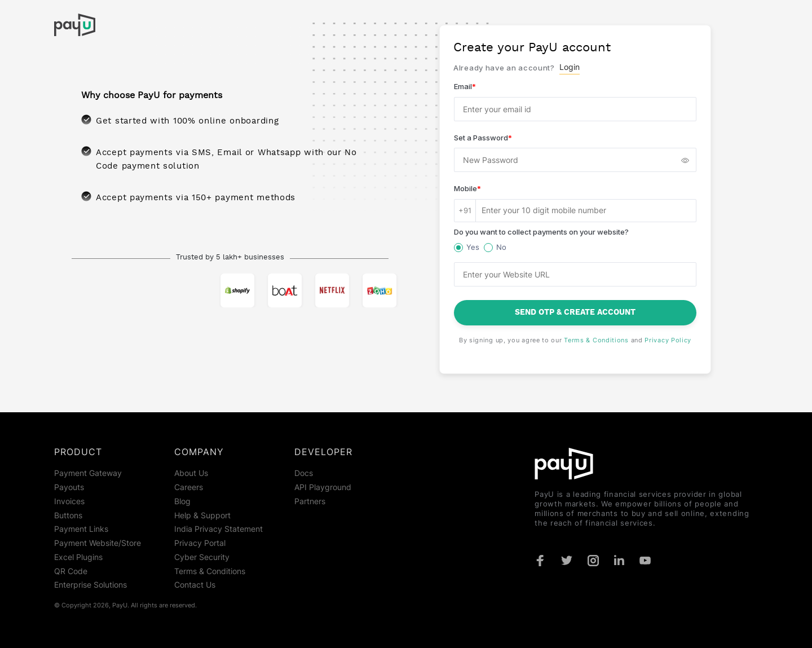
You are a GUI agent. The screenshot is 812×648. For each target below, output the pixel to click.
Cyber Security (202, 557)
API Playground (323, 487)
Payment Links (81, 529)
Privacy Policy (668, 340)
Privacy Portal (200, 543)
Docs (304, 473)
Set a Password (483, 138)
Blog (182, 501)
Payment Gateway (88, 473)
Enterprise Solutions (91, 585)
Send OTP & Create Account (575, 312)
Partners (310, 501)
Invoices (69, 501)
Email (465, 86)
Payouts (69, 487)
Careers (189, 487)
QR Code (71, 571)
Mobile (467, 188)
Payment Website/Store (98, 543)
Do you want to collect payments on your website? (541, 232)
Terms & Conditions (596, 340)
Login (570, 67)
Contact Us (195, 585)
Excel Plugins (78, 557)
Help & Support (202, 515)
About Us (191, 473)
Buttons (68, 515)
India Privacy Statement (219, 529)
